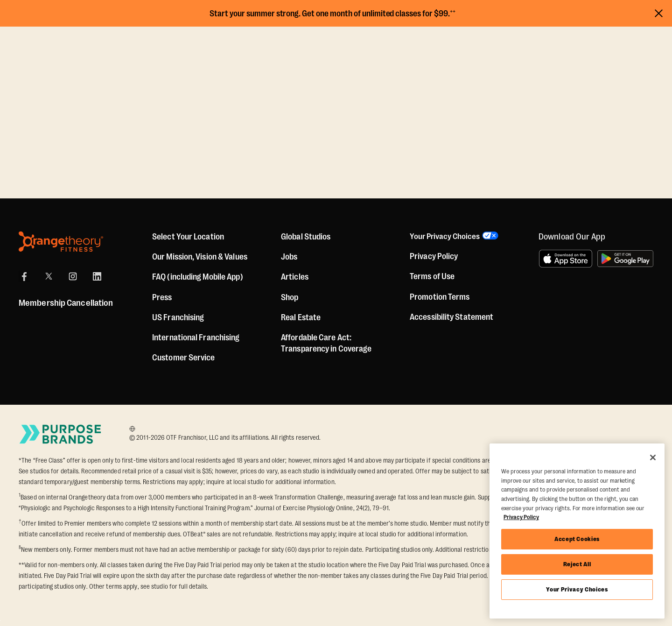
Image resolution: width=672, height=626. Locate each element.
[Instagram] (73, 276)
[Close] (653, 457)
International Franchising (196, 338)
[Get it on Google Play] (625, 259)
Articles (295, 277)
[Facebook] (24, 276)
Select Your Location (188, 237)
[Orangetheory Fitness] (61, 242)
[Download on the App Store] (566, 259)
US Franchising (178, 317)
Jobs (289, 257)
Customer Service (184, 358)
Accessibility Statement (451, 317)
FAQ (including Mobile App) (198, 277)
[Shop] (290, 297)
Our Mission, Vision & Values (200, 257)
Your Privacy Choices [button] (446, 237)
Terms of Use (432, 277)
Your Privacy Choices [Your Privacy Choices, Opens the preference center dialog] (577, 589)
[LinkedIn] (97, 276)
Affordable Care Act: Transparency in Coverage (326, 343)
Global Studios (306, 237)
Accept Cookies (577, 539)
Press (162, 297)
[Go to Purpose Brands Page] (61, 434)
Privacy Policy (434, 257)
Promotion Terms (440, 297)
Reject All (577, 564)
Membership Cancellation (66, 303)
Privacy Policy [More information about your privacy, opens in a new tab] (521, 517)
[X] (49, 276)
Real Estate (301, 317)
